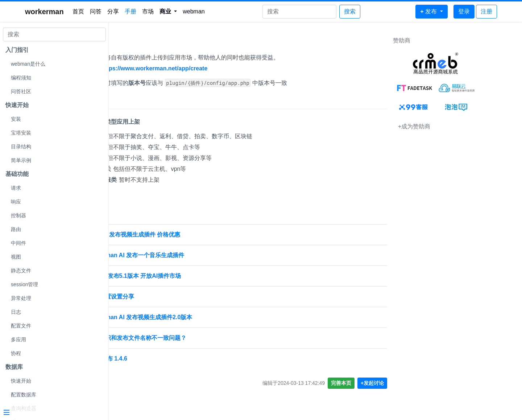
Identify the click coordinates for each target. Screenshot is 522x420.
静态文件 (21, 271)
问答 (96, 11)
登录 (464, 11)
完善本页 (380, 383)
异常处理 (21, 298)
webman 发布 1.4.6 (140, 359)
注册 (486, 11)
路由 (16, 229)
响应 (16, 202)
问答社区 (21, 91)
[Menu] (51, 413)
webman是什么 (28, 64)
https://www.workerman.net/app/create (193, 68)
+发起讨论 (411, 383)
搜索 (350, 11)
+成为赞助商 (453, 126)
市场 (148, 11)
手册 (130, 11)
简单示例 (21, 160)
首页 (78, 11)
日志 (16, 312)
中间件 (18, 243)
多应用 (18, 339)
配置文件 (21, 326)
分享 (113, 11)
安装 (16, 119)
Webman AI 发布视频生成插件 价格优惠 (167, 234)
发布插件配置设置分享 (144, 297)
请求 (16, 188)
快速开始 (21, 381)
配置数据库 (24, 395)
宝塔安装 (21, 133)
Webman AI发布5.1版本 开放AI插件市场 (167, 276)
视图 (16, 257)
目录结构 (21, 147)
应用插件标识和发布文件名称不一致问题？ (170, 338)
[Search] (299, 12)
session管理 (24, 284)
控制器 (18, 215)
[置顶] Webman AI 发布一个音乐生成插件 (169, 255)
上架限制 (130, 102)
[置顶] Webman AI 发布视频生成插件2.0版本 (173, 317)
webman (194, 11)
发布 (123, 42)
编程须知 (21, 78)
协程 (16, 353)
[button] (168, 12)
